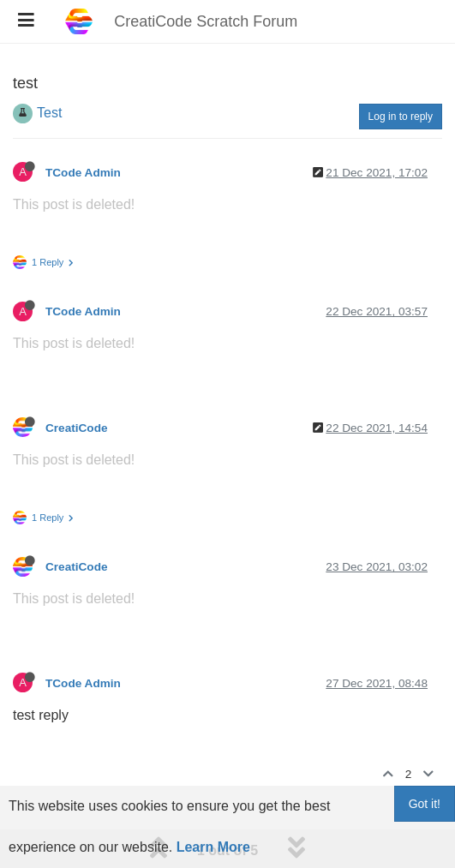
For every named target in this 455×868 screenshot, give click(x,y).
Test (49, 113)
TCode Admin (83, 173)
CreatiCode (77, 428)
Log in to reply (401, 117)
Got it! (425, 804)
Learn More (213, 847)
